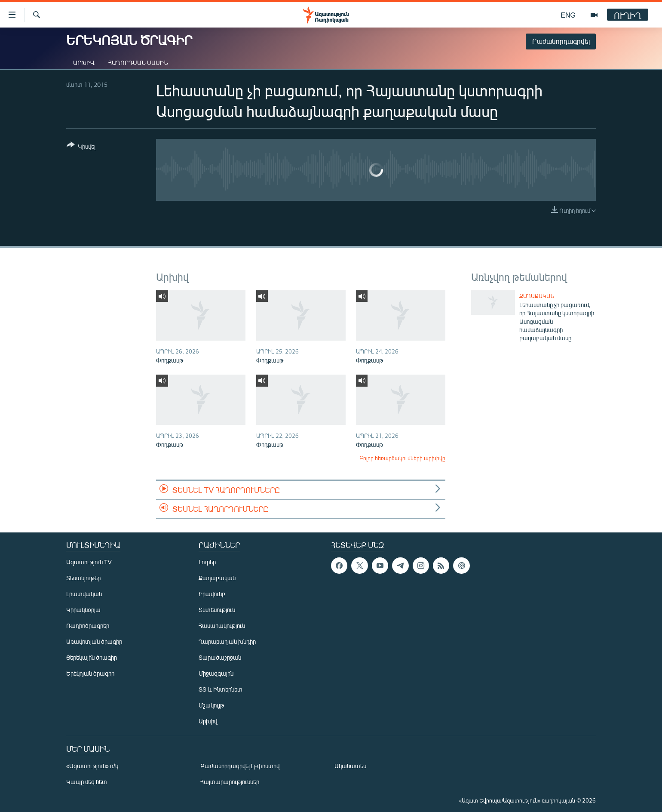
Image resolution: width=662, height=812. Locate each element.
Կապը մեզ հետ (87, 782)
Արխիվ (84, 63)
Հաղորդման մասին (138, 63)
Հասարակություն (222, 626)
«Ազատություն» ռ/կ (92, 766)
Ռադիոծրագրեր (88, 626)
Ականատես (350, 766)
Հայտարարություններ (230, 782)
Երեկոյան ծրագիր (90, 673)
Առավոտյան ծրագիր (94, 641)
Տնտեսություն (217, 610)
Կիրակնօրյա (83, 610)
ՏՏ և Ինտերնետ (221, 689)
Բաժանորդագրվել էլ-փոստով (240, 766)
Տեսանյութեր (83, 578)
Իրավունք (212, 594)
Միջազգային (216, 673)
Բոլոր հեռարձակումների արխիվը (402, 458)
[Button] (81, 147)
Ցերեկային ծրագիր (92, 657)
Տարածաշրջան (220, 657)
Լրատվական (84, 594)
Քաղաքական (537, 296)
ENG (568, 15)
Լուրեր (207, 562)
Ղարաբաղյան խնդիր (227, 641)
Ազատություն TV (89, 562)
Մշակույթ (211, 705)
